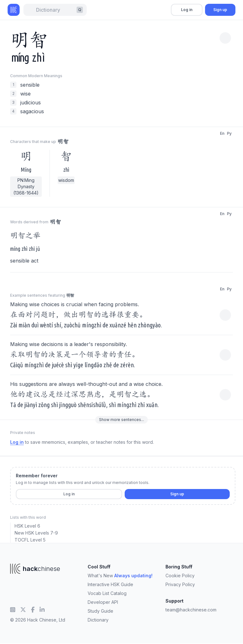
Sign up (220, 10)
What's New (120, 576)
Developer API (103, 602)
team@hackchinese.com (191, 610)
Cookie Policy (180, 576)
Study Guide (100, 611)
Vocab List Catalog (107, 593)
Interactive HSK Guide (110, 584)
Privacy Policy (180, 584)
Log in (187, 10)
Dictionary (98, 620)
